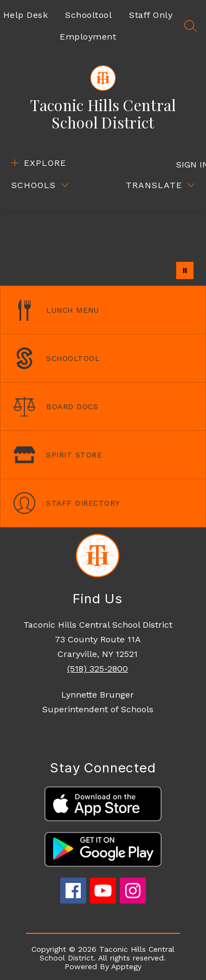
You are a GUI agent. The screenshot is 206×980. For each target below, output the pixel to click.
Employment (88, 37)
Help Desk (26, 15)
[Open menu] (37, 163)
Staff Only (151, 15)
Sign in (187, 165)
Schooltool (88, 15)
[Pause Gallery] (185, 270)
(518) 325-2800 (98, 669)
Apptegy (126, 966)
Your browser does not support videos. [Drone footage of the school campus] (103, 247)
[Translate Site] (160, 185)
